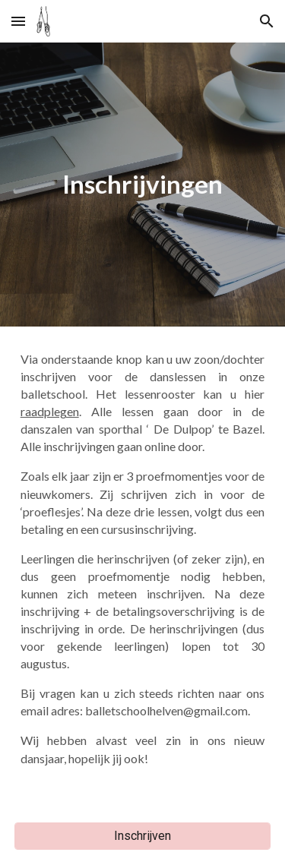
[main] (143, 185)
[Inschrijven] (143, 836)
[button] (18, 21)
